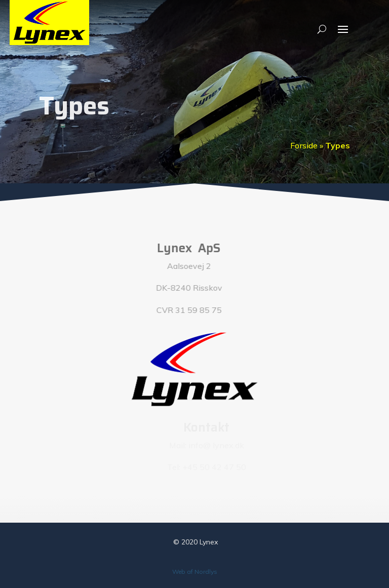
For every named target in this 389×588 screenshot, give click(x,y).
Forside (304, 145)
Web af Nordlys (195, 572)
